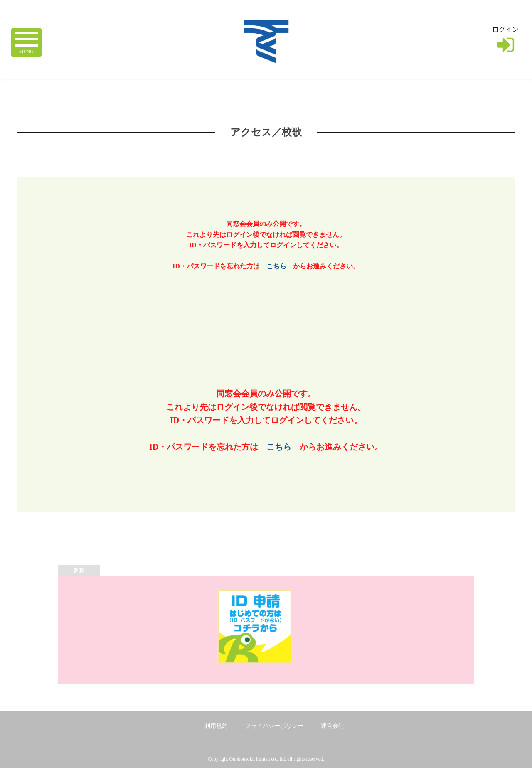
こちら (276, 266)
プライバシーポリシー (274, 726)
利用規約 (216, 726)
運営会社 (332, 726)
